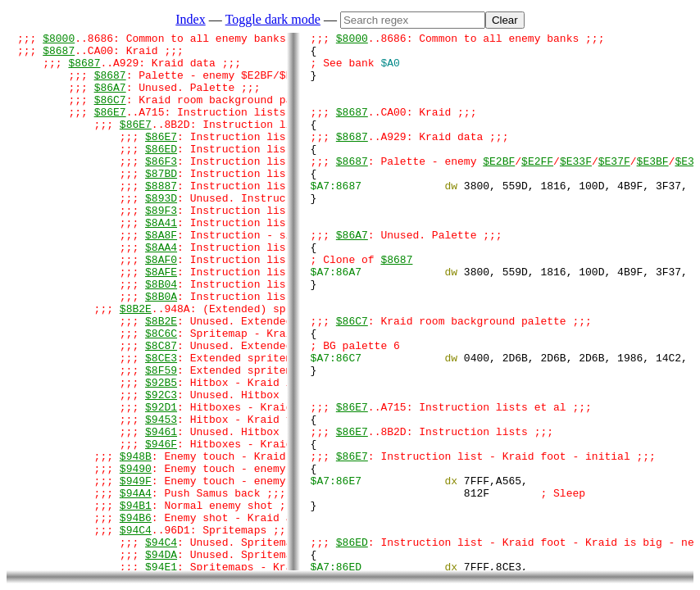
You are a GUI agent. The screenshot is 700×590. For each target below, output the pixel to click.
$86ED (161, 173)
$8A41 (161, 261)
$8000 (59, 40)
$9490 (136, 556)
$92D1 (161, 483)
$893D (161, 232)
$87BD (161, 202)
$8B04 (161, 335)
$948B (136, 542)
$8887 (161, 217)
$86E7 (110, 129)
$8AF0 (161, 306)
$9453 (161, 497)
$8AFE (161, 320)
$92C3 (161, 468)
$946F (161, 527)
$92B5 (161, 453)
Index (190, 19)
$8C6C (161, 394)
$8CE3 (161, 424)
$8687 (59, 55)
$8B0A (161, 350)
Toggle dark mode (273, 19)
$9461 (161, 512)
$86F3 (161, 188)
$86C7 (110, 114)
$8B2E (136, 365)
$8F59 (161, 438)
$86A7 (110, 99)
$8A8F (161, 276)
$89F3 (161, 247)
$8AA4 (161, 291)
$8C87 (161, 409)
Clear (505, 20)
